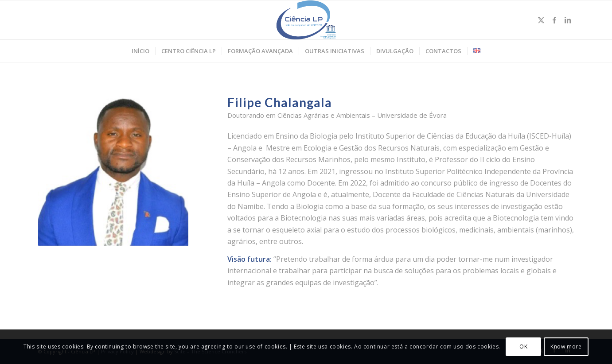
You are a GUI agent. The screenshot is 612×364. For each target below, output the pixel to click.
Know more (566, 347)
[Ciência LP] (306, 20)
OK (523, 347)
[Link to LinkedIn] (568, 20)
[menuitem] (140, 51)
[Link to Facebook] (554, 20)
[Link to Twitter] (541, 20)
